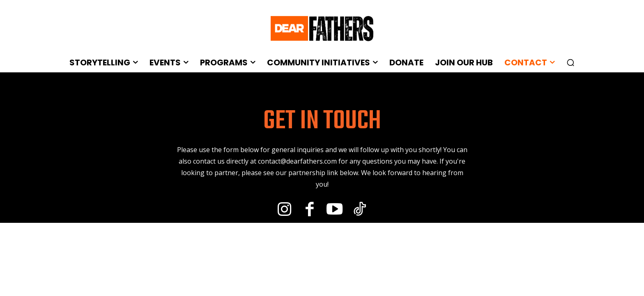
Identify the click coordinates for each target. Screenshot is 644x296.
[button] (570, 62)
